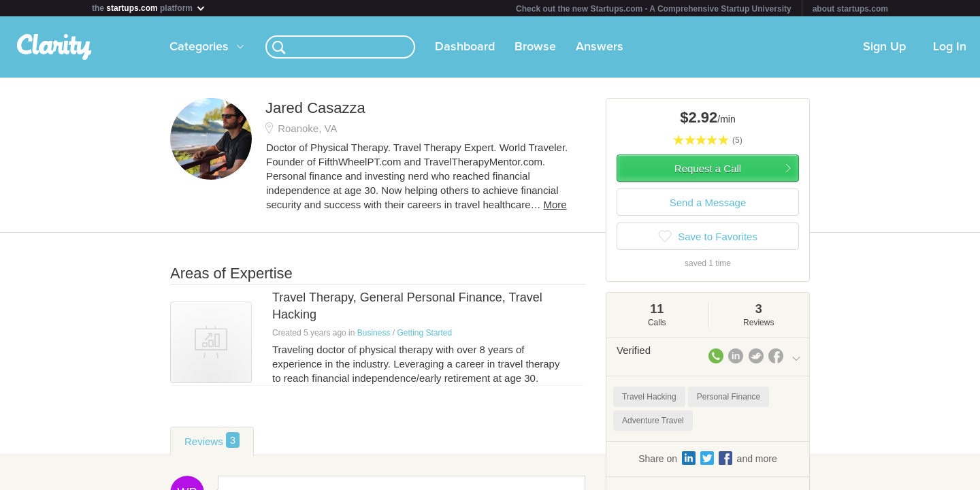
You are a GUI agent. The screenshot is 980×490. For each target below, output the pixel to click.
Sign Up (884, 47)
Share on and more (708, 458)
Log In (950, 47)
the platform (149, 8)
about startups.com (850, 9)
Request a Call (708, 168)
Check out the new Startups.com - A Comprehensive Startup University (654, 9)
